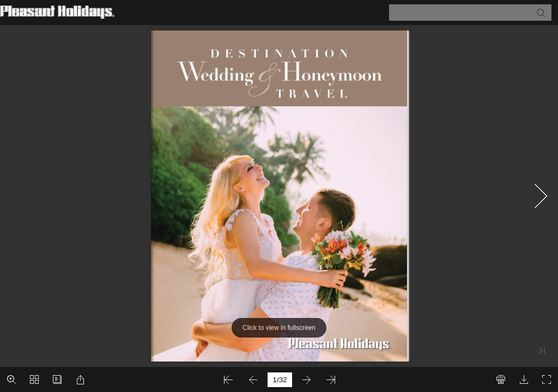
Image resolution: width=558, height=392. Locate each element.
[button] (541, 13)
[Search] (463, 13)
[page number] (280, 380)
